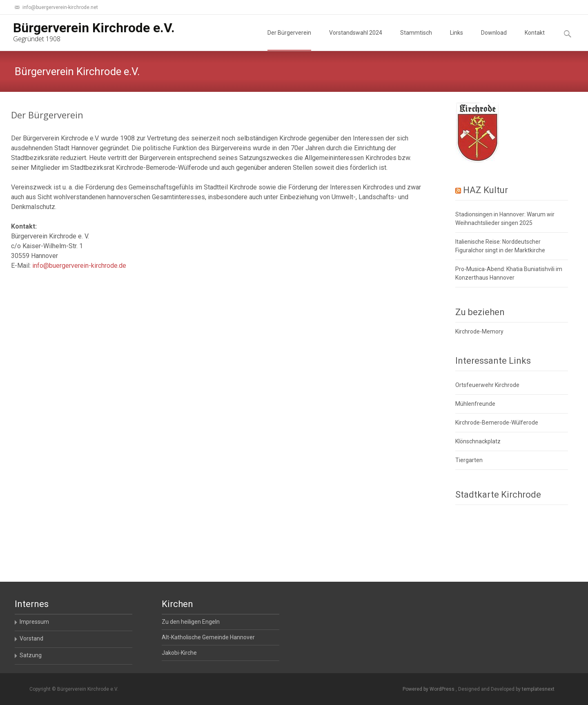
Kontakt (535, 40)
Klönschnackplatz (478, 441)
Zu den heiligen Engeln (191, 622)
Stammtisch (416, 40)
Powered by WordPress (429, 689)
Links (457, 40)
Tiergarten (469, 460)
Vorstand (31, 638)
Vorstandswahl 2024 (356, 40)
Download (494, 40)
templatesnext (538, 689)
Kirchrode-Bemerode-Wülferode (497, 423)
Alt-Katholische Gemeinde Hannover (208, 637)
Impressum (34, 622)
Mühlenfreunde (475, 404)
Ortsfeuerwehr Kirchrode (487, 385)
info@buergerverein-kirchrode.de (79, 266)
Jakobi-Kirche (179, 653)
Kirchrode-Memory (479, 331)
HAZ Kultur (486, 190)
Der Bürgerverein (289, 40)
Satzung (31, 655)
